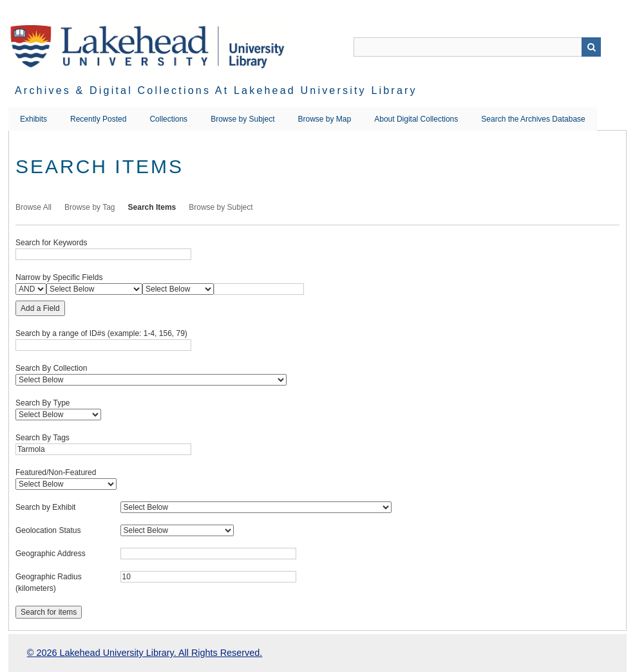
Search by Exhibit (45, 507)
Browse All (33, 207)
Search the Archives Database (533, 119)
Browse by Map (325, 119)
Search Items (152, 207)
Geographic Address (51, 554)
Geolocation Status (48, 530)
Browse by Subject (242, 119)
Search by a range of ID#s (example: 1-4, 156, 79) (101, 333)
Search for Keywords (51, 243)
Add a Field (40, 308)
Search (591, 47)
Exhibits (33, 119)
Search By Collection (51, 368)
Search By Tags (43, 438)
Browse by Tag (90, 207)
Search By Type (43, 403)
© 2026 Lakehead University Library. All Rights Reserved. (145, 653)
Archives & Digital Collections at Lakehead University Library (216, 90)
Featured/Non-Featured (56, 472)
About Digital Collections (416, 119)
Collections (168, 119)
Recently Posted (98, 119)
